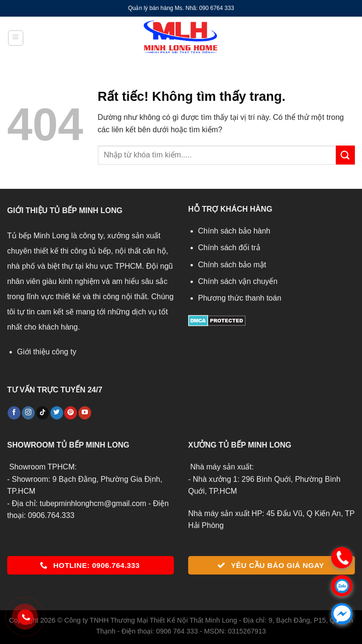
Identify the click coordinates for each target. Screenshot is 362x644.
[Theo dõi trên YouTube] (85, 413)
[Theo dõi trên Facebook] (14, 413)
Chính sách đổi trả (229, 248)
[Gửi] (345, 155)
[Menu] (16, 38)
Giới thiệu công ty (47, 352)
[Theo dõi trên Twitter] (57, 413)
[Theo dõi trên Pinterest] (71, 413)
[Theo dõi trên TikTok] (43, 413)
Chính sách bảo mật (232, 265)
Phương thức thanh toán (240, 298)
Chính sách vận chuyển (238, 281)
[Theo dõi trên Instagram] (28, 413)
